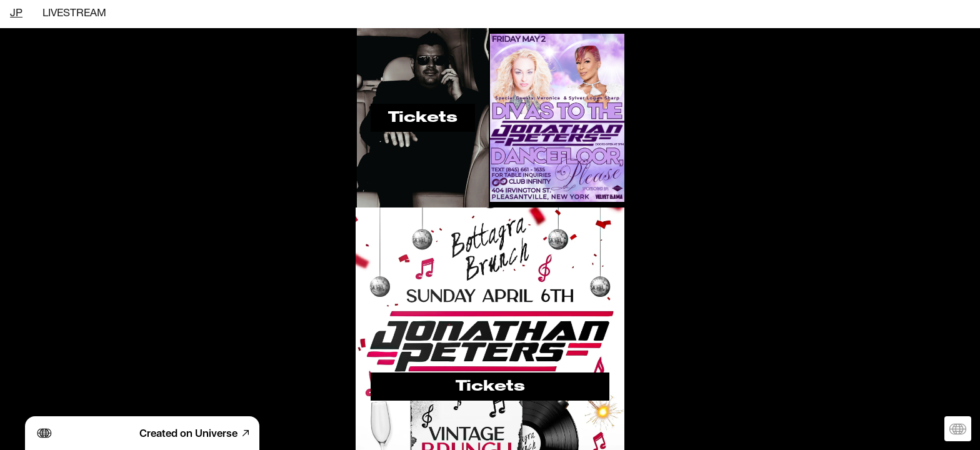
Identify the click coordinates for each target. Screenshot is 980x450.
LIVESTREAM (74, 14)
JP (16, 14)
